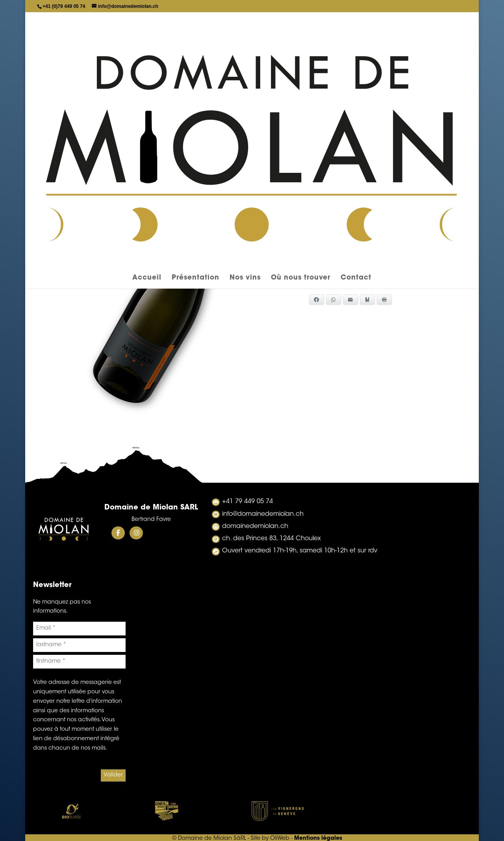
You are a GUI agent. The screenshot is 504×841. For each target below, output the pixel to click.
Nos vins (245, 59)
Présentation (195, 59)
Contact (356, 59)
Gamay (252, 141)
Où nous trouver (301, 59)
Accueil (147, 59)
